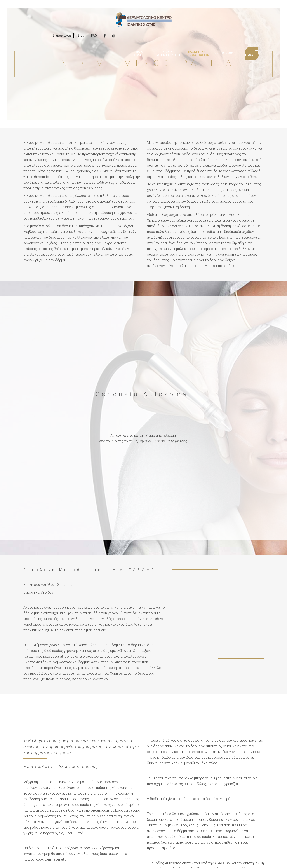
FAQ (94, 35)
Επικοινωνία (62, 35)
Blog (81, 35)
